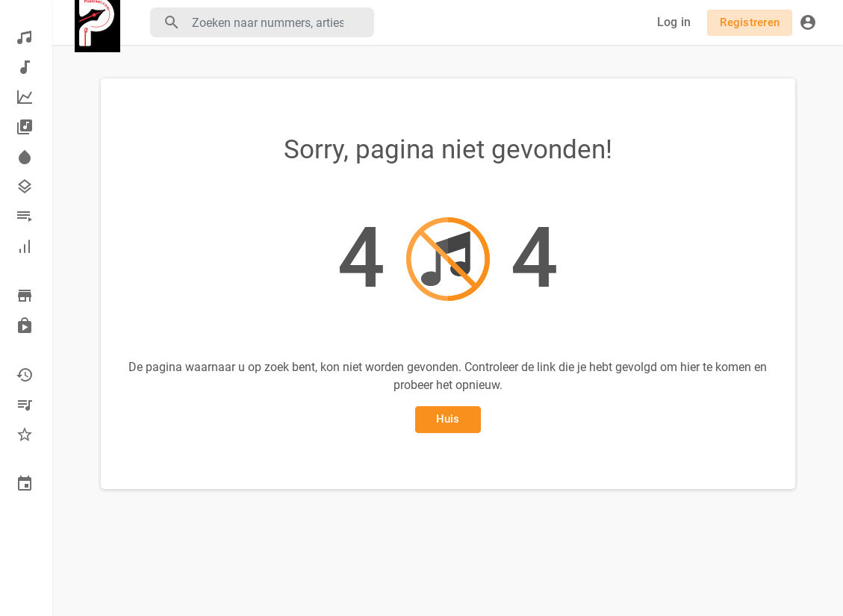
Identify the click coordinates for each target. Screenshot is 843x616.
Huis (448, 419)
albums (25, 127)
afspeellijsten (25, 217)
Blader (25, 296)
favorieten (25, 435)
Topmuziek (25, 97)
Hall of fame (25, 246)
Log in (674, 22)
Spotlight (25, 157)
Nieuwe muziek (25, 67)
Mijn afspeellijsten (25, 405)
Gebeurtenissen (25, 484)
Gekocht (25, 326)
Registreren (750, 22)
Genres (25, 187)
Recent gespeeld (25, 375)
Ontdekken (25, 37)
